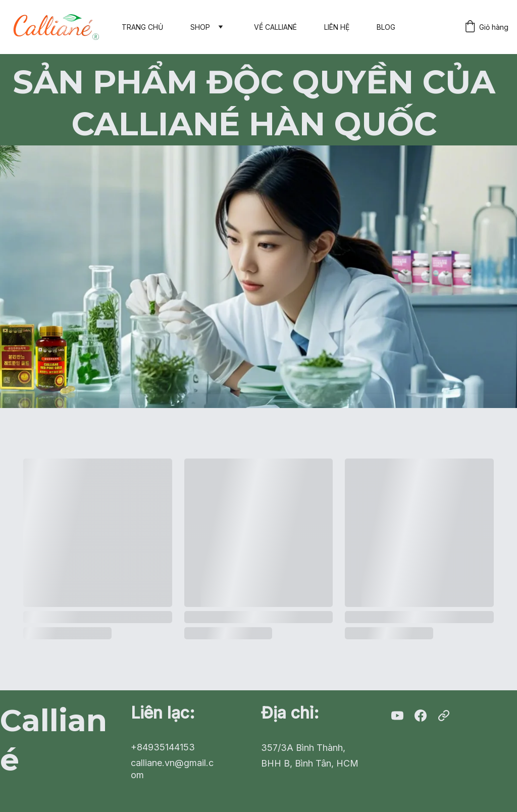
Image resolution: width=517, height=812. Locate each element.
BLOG (386, 27)
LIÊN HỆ (337, 27)
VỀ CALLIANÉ (275, 27)
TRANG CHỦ (142, 27)
